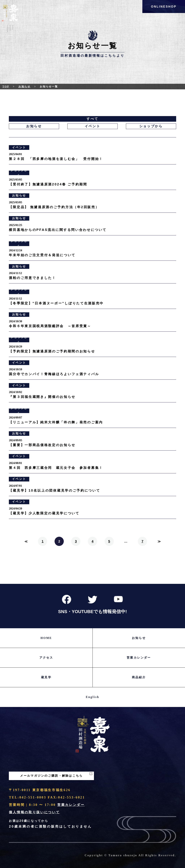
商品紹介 (139, 677)
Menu (10, 31)
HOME (46, 638)
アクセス (46, 658)
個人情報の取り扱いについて (34, 812)
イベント (93, 126)
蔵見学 (46, 677)
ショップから (151, 126)
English (92, 697)
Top (6, 86)
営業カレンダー (139, 658)
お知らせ (24, 86)
